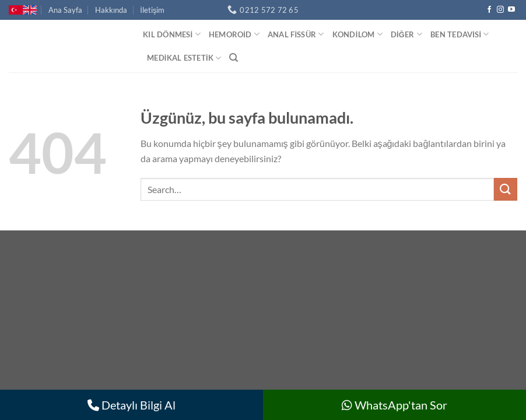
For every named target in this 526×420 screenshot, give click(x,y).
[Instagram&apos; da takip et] (500, 10)
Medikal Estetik (184, 58)
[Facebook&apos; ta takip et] (489, 10)
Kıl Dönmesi (172, 34)
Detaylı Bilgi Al (131, 405)
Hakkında (111, 10)
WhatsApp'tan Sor (394, 405)
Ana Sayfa (65, 10)
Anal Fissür (296, 34)
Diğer (406, 34)
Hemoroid (234, 34)
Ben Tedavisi (460, 34)
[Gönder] (506, 189)
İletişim (152, 10)
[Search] (234, 58)
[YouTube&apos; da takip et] (511, 10)
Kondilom (357, 34)
